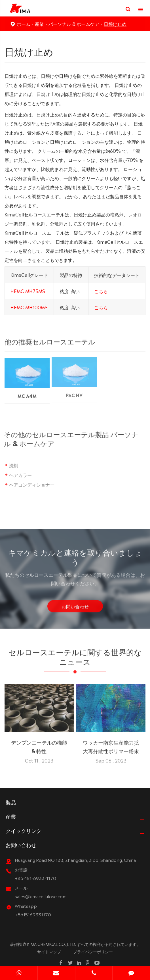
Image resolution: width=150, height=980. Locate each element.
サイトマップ (49, 951)
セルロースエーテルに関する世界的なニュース (75, 658)
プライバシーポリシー (93, 951)
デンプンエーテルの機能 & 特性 (39, 744)
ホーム (24, 24)
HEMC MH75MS (28, 291)
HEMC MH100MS (29, 307)
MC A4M (27, 393)
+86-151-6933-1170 (35, 878)
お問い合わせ (75, 608)
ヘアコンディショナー (32, 484)
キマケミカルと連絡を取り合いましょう (75, 558)
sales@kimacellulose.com (41, 896)
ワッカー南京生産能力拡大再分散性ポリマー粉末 (111, 744)
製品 (11, 802)
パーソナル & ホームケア (74, 24)
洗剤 (14, 465)
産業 (39, 24)
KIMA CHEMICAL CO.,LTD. (51, 944)
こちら (101, 291)
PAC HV (74, 391)
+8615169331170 (33, 914)
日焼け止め (115, 24)
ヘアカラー (20, 475)
